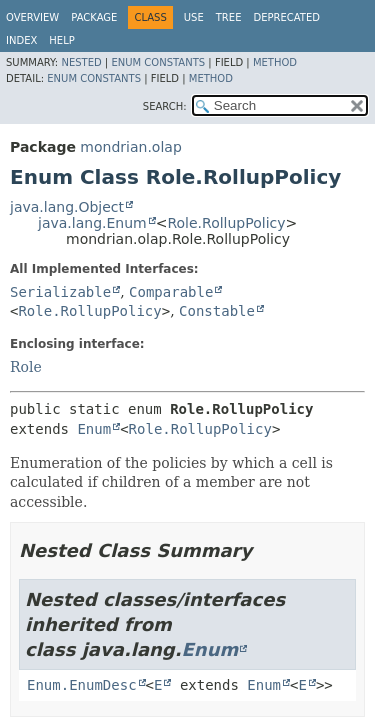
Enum (94, 429)
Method (275, 62)
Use (194, 17)
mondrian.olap (130, 147)
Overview (32, 17)
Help (61, 40)
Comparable (171, 292)
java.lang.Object (67, 207)
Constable (217, 311)
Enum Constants (158, 62)
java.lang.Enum (92, 223)
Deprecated (286, 17)
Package (94, 17)
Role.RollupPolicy (226, 223)
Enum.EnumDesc (82, 685)
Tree (229, 17)
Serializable (60, 292)
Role (26, 367)
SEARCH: (165, 106)
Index (21, 40)
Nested (81, 62)
